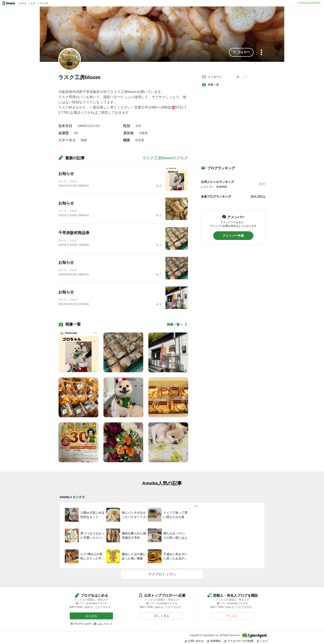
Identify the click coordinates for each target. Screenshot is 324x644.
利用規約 (214, 641)
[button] (241, 52)
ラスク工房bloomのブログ (165, 158)
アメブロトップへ (162, 574)
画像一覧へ (177, 324)
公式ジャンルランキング (218, 182)
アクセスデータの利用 (239, 641)
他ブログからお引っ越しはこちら (90, 624)
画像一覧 (210, 85)
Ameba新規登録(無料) (309, 3)
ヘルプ (262, 641)
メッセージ (212, 77)
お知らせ (66, 174)
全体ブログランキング (216, 197)
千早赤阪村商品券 (74, 233)
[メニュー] (261, 53)
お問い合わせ (194, 641)
